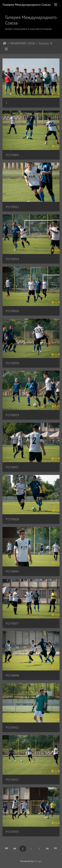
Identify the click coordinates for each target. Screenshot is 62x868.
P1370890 (12, 675)
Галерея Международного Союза (27, 5)
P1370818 (12, 363)
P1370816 (12, 311)
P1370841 (12, 571)
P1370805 (12, 155)
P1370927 (12, 780)
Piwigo (38, 861)
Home (5, 43)
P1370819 (12, 415)
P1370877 (12, 623)
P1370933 (12, 832)
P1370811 (12, 207)
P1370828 (12, 519)
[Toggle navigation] (56, 5)
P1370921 (12, 728)
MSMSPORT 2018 (23, 43)
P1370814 (12, 259)
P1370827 (12, 467)
